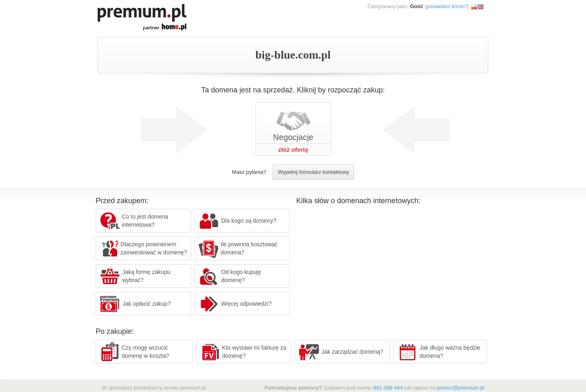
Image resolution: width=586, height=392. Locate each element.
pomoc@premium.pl (460, 388)
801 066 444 (388, 388)
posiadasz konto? (447, 6)
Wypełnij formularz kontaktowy (313, 172)
